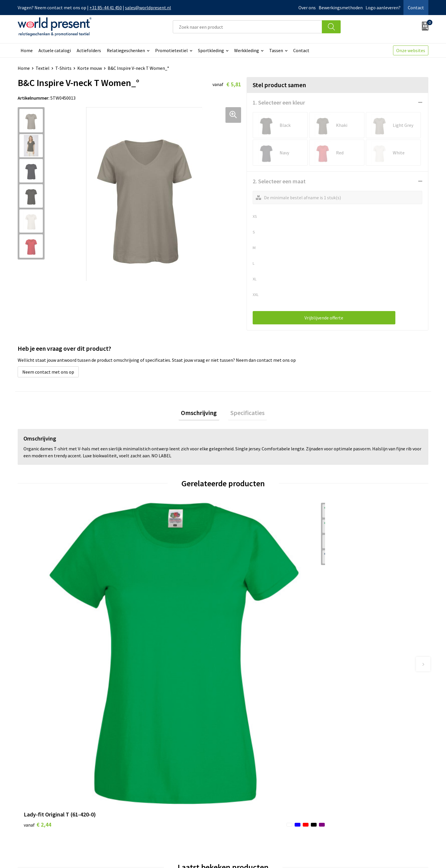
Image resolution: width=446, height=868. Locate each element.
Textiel (43, 68)
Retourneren (243, 781)
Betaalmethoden (247, 772)
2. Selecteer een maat (279, 181)
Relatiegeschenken (126, 50)
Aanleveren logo (144, 807)
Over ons (307, 8)
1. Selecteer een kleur (279, 102)
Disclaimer (415, 855)
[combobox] (247, 27)
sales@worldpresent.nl (148, 8)
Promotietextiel (171, 50)
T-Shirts (63, 68)
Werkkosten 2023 (145, 772)
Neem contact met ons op (48, 372)
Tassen (276, 50)
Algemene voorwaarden (335, 855)
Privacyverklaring (382, 855)
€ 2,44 (37, 616)
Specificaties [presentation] (245, 414)
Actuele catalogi (55, 50)
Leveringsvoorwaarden (151, 790)
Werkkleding (247, 50)
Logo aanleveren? (383, 8)
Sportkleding (211, 50)
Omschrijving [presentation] (201, 414)
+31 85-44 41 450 (106, 8)
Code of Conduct (144, 781)
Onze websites (411, 50)
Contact (416, 8)
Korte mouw (90, 68)
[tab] (201, 414)
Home (27, 50)
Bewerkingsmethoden (341, 8)
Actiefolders (89, 50)
